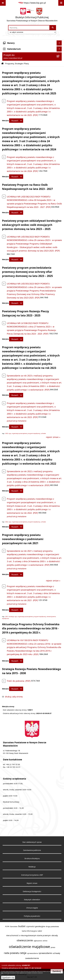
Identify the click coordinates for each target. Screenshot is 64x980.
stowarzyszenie (51, 617)
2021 (7, 617)
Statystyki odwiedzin (32, 899)
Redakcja (32, 867)
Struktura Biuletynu (32, 858)
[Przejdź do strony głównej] (32, 15)
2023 (7, 433)
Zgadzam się (8, 977)
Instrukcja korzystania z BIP (32, 875)
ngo (10, 433)
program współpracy (34, 433)
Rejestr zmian (32, 883)
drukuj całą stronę (14, 697)
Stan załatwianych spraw (32, 842)
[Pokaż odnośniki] (3, 3)
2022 (7, 522)
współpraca (5, 618)
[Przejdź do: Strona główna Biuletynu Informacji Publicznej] (3, 64)
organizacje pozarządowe (19, 433)
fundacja (11, 617)
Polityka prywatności (32, 916)
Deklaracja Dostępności (32, 891)
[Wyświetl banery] (59, 43)
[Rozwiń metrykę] (16, 121)
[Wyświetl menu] (61, 3)
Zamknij (57, 971)
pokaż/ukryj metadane (17, 421)
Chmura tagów (32, 908)
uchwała (43, 433)
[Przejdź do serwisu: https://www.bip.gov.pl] (32, 3)
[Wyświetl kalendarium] (59, 49)
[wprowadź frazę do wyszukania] (29, 28)
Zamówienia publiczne (32, 850)
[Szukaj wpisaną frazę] (53, 28)
